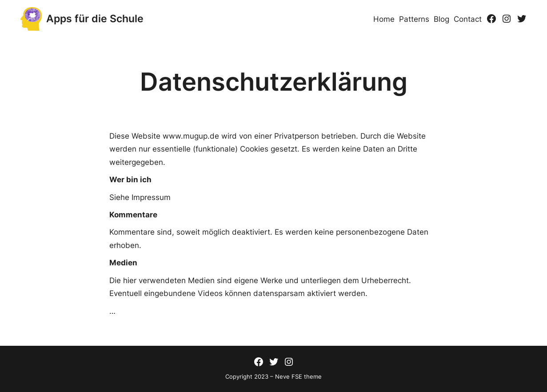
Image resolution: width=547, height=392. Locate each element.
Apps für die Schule (95, 19)
